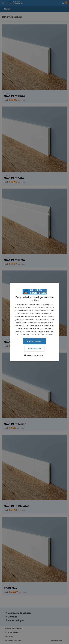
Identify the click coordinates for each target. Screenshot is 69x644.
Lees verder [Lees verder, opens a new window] (49, 335)
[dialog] (34, 322)
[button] (34, 355)
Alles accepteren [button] (34, 341)
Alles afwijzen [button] (34, 349)
